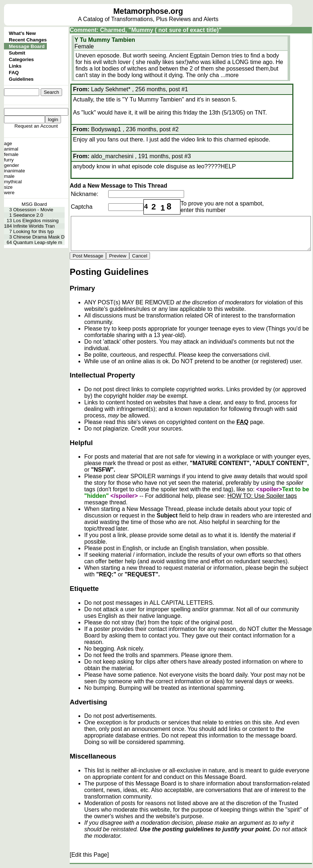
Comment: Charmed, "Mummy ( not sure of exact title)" (146, 30)
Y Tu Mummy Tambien (105, 40)
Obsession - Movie (33, 210)
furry (9, 160)
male (9, 176)
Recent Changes (28, 40)
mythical (13, 182)
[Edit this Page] (89, 855)
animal (11, 149)
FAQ (14, 73)
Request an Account (36, 126)
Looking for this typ (33, 231)
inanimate (15, 171)
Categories (21, 59)
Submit (17, 53)
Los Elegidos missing (36, 221)
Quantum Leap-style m (38, 242)
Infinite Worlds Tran (34, 226)
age (8, 143)
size (8, 187)
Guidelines (21, 79)
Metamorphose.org (148, 11)
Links (15, 66)
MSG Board (34, 204)
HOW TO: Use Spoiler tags (262, 496)
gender (12, 165)
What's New (22, 33)
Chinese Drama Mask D (39, 237)
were (9, 193)
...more (229, 75)
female (11, 154)
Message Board (27, 46)
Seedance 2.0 (28, 215)
